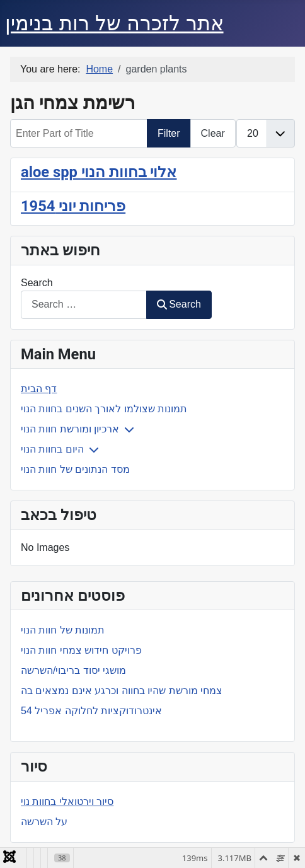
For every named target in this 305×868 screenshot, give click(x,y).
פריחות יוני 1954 (73, 206)
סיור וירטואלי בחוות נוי (67, 801)
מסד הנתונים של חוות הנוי (75, 469)
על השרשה (44, 822)
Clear (213, 133)
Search (37, 283)
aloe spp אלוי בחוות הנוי (99, 172)
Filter (169, 133)
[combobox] (84, 305)
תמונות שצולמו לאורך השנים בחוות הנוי (104, 409)
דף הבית (39, 389)
